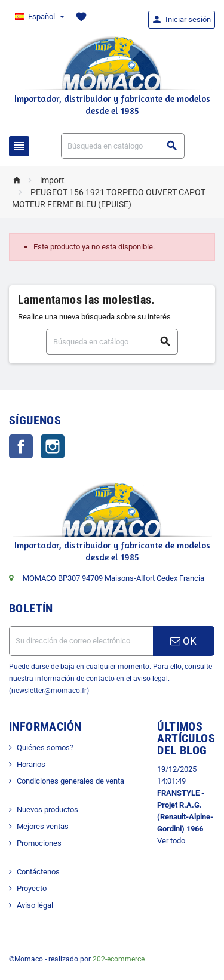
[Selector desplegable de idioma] (39, 17)
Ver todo (171, 841)
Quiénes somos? (45, 748)
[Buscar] (123, 146)
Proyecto (32, 888)
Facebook (21, 446)
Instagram (53, 446)
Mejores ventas (43, 826)
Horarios (31, 764)
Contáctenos (38, 872)
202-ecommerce (119, 959)
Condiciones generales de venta (70, 781)
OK (183, 641)
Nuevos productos (47, 810)
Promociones (39, 843)
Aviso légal (35, 905)
